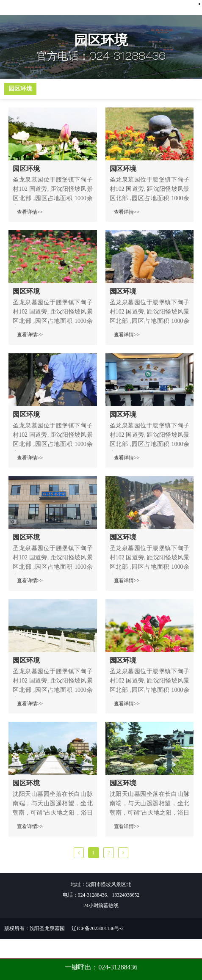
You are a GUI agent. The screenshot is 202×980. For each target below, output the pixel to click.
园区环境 (20, 109)
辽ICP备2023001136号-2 (97, 948)
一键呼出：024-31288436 (101, 967)
